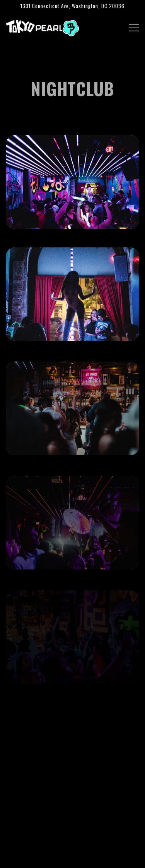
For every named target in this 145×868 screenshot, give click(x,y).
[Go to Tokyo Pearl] (72, 6)
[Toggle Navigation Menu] (134, 28)
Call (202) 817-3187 (72, 837)
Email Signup (73, 858)
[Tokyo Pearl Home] (43, 27)
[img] (72, 182)
